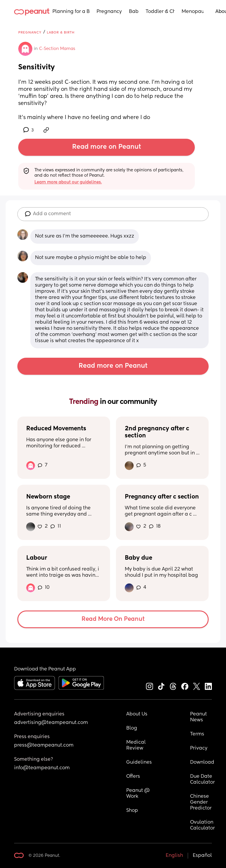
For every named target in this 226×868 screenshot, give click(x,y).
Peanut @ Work (139, 794)
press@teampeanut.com (44, 745)
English (174, 856)
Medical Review (137, 745)
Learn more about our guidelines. (68, 182)
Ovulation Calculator (202, 825)
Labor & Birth (61, 32)
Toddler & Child (160, 12)
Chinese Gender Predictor (201, 802)
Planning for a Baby (71, 12)
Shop (132, 811)
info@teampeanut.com (42, 768)
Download (202, 762)
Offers (133, 777)
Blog (132, 728)
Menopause (193, 12)
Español (202, 856)
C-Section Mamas (57, 49)
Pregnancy (109, 12)
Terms (197, 734)
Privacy (199, 748)
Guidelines (139, 762)
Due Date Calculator (202, 780)
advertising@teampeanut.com (51, 723)
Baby (134, 12)
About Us (137, 714)
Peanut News (199, 717)
